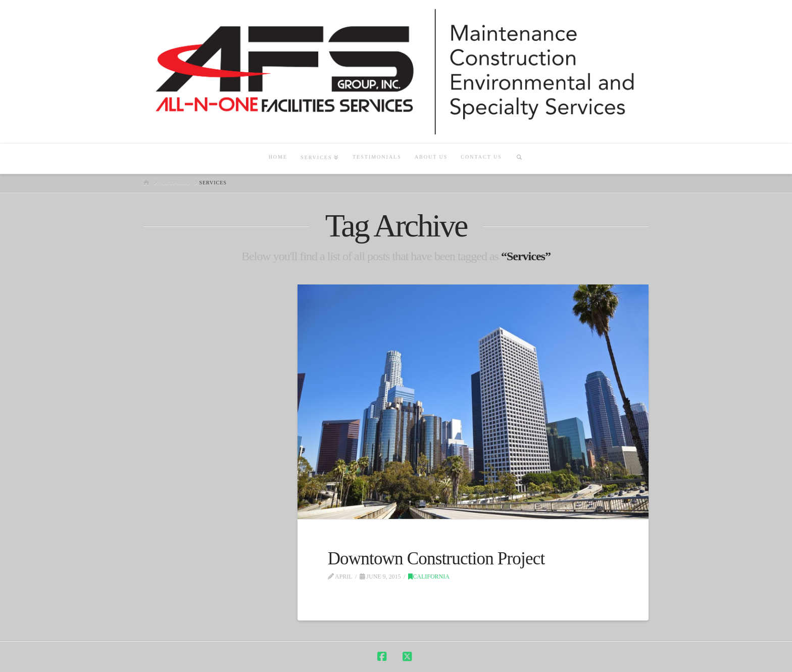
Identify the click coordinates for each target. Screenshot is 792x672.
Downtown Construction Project (436, 559)
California (429, 577)
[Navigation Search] (519, 159)
